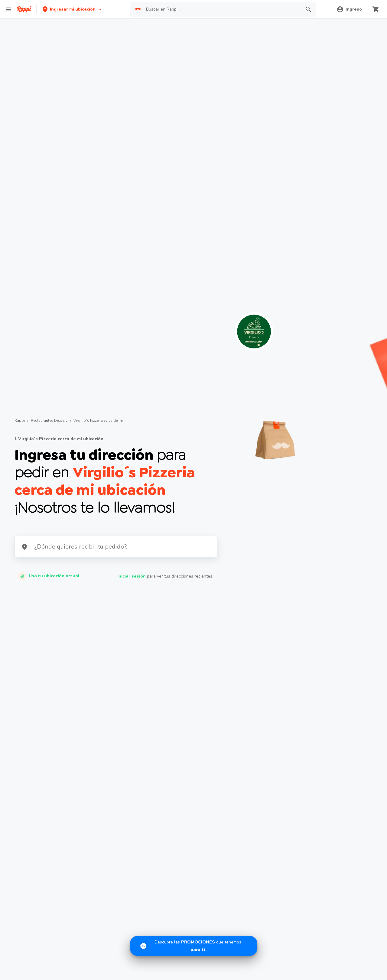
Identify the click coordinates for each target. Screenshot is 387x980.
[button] (73, 9)
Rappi (20, 421)
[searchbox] (222, 9)
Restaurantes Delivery (49, 421)
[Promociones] (194, 946)
